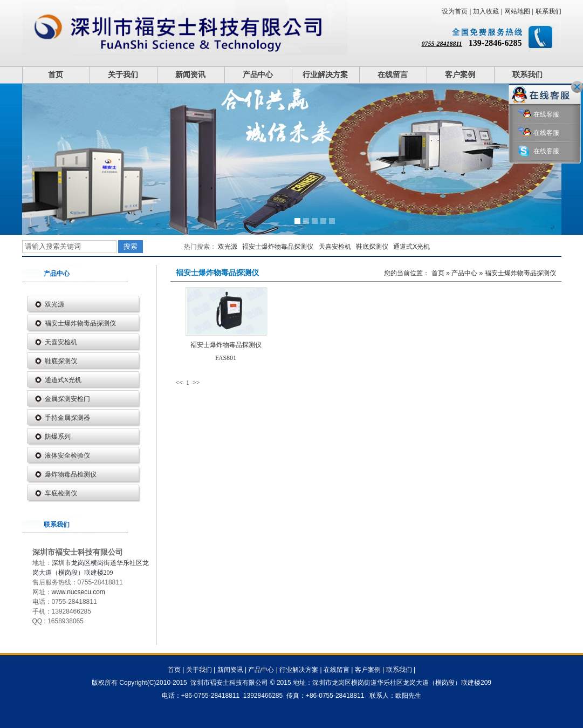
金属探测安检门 (67, 399)
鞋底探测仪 (372, 247)
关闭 (577, 87)
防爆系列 (58, 437)
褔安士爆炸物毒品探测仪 (278, 247)
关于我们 (123, 75)
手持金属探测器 (67, 418)
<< (180, 383)
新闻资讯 (190, 75)
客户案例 (460, 75)
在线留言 (393, 75)
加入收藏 (486, 11)
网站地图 (517, 11)
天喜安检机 (335, 247)
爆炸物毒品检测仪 (71, 474)
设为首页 (455, 11)
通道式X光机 (411, 247)
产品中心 (258, 75)
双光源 (228, 247)
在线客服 (539, 115)
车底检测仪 (61, 493)
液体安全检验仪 (67, 455)
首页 (56, 75)
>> (196, 383)
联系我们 (548, 11)
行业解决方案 (325, 75)
